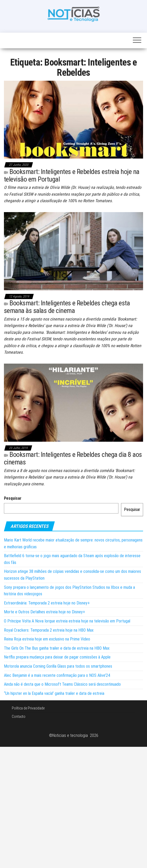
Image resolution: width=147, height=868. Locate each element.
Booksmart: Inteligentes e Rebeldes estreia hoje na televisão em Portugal (72, 175)
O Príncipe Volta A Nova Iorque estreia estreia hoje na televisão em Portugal (67, 621)
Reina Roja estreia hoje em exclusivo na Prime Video (47, 639)
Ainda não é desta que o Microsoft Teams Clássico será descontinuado (62, 684)
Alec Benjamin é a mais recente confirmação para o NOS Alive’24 (57, 675)
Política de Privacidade (28, 708)
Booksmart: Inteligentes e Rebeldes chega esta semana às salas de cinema (67, 307)
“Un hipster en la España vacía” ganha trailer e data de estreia (54, 693)
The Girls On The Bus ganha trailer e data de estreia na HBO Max (57, 648)
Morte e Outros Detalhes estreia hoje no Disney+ (45, 612)
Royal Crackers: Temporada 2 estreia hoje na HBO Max (49, 630)
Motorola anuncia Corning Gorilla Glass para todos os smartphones (58, 666)
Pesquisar (13, 498)
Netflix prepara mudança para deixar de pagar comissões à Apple (57, 657)
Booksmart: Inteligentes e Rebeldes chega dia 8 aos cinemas (73, 458)
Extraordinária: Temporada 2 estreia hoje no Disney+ (47, 603)
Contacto (19, 716)
